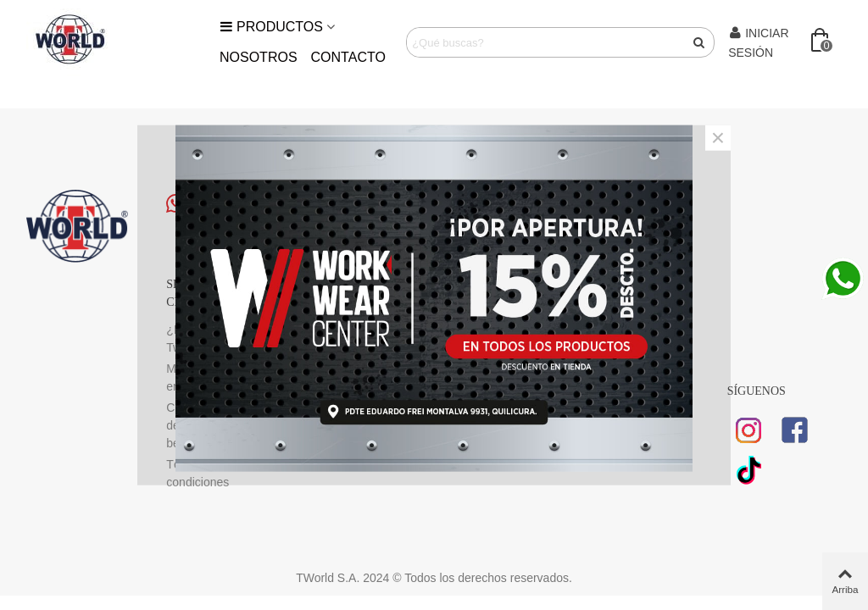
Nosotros (259, 57)
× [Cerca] (718, 138)
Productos (271, 27)
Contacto (348, 57)
